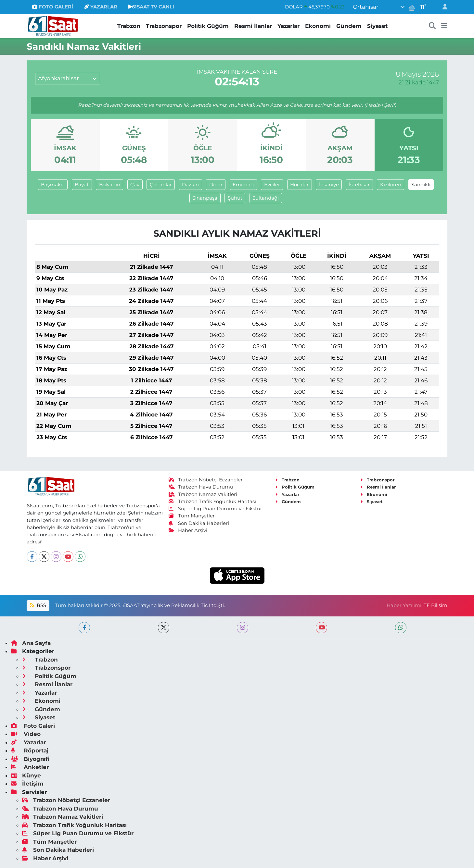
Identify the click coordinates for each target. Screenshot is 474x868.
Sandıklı (421, 185)
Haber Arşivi (188, 530)
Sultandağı (266, 198)
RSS (38, 605)
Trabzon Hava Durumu (201, 487)
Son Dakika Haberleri (199, 523)
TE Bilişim (436, 605)
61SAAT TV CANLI (151, 7)
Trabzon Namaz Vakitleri (203, 494)
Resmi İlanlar (253, 26)
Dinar (216, 185)
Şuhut (235, 198)
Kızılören (391, 185)
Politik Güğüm (208, 26)
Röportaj (30, 750)
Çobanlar (161, 185)
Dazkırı (190, 185)
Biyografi (30, 759)
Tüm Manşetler (192, 516)
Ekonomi (318, 26)
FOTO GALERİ (52, 7)
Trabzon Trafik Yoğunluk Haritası (212, 502)
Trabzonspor (164, 26)
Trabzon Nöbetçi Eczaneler (206, 480)
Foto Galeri (33, 726)
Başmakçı (53, 185)
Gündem (349, 26)
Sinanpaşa (205, 198)
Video (26, 734)
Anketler (30, 767)
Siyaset (377, 26)
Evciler (272, 185)
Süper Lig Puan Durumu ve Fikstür (215, 509)
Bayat (82, 185)
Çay (135, 185)
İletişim (27, 784)
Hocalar (299, 185)
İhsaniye (329, 185)
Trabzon (129, 26)
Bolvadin (110, 185)
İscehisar (359, 185)
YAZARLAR (101, 7)
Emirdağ (243, 185)
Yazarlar (288, 26)
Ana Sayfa (31, 643)
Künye (26, 775)
